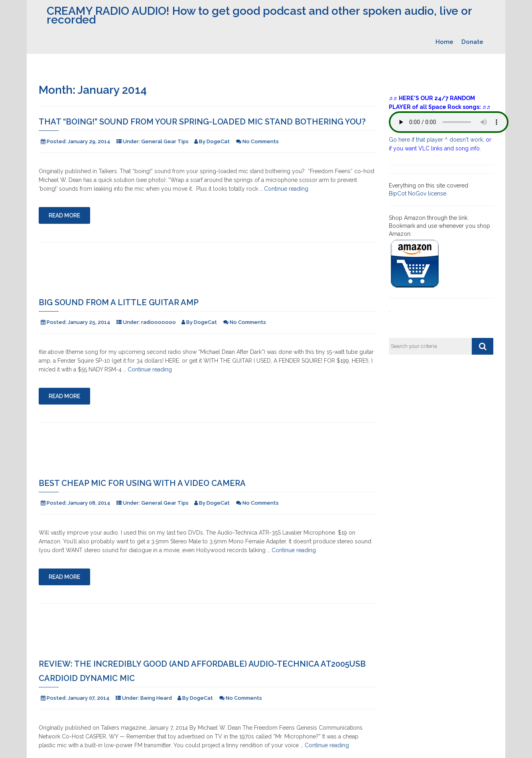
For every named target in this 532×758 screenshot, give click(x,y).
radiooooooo (159, 322)
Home (444, 42)
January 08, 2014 (89, 503)
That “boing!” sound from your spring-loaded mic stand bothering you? (202, 122)
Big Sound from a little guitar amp (119, 302)
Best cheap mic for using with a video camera (142, 483)
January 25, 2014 (89, 322)
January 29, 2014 (89, 141)
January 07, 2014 (89, 698)
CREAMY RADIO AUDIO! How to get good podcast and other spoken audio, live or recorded (259, 15)
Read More (64, 215)
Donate (472, 42)
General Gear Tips (165, 141)
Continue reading (286, 189)
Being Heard (156, 698)
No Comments (261, 141)
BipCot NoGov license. (418, 193)
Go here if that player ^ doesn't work (436, 140)
